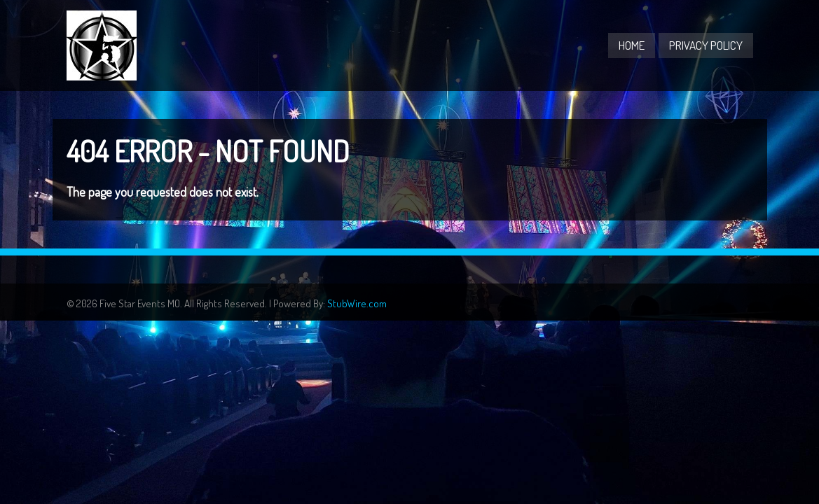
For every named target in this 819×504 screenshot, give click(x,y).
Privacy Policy (706, 45)
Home (632, 45)
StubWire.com (357, 303)
